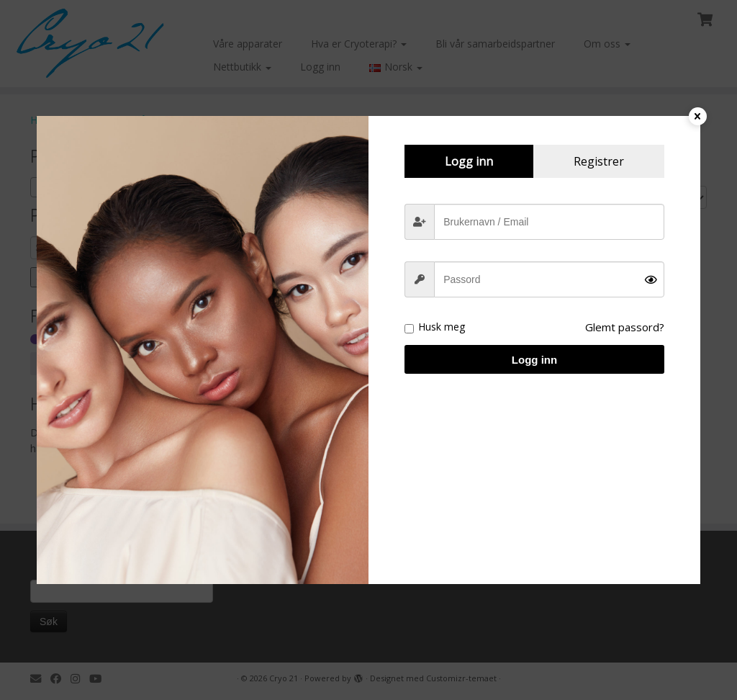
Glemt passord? (625, 327)
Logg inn (534, 360)
